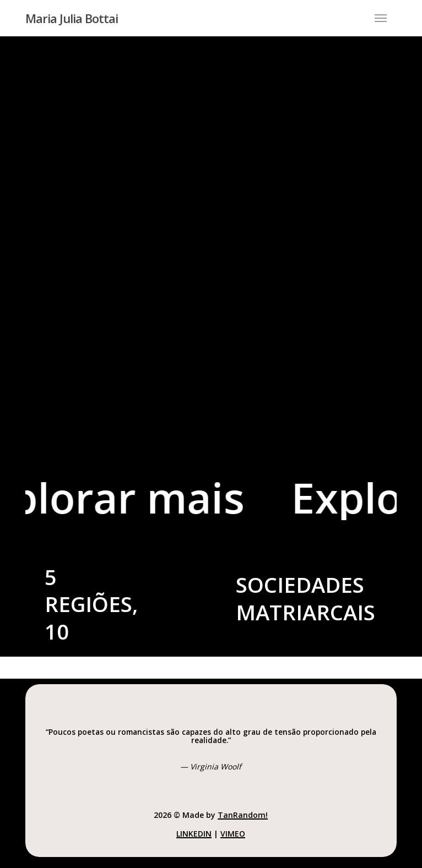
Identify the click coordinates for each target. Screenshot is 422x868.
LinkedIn (194, 834)
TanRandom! (243, 815)
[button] (381, 18)
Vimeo (233, 834)
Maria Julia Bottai (72, 18)
